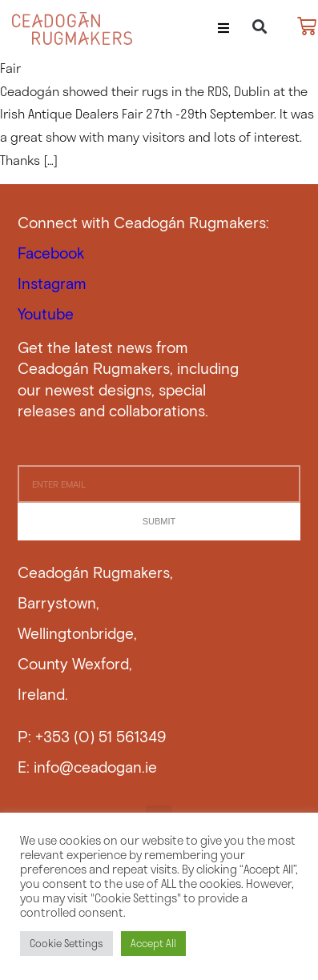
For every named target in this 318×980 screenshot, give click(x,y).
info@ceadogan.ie (95, 767)
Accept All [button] (153, 943)
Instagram (52, 283)
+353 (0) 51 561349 (101, 736)
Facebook (51, 253)
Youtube (46, 313)
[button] (223, 28)
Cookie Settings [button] (66, 943)
